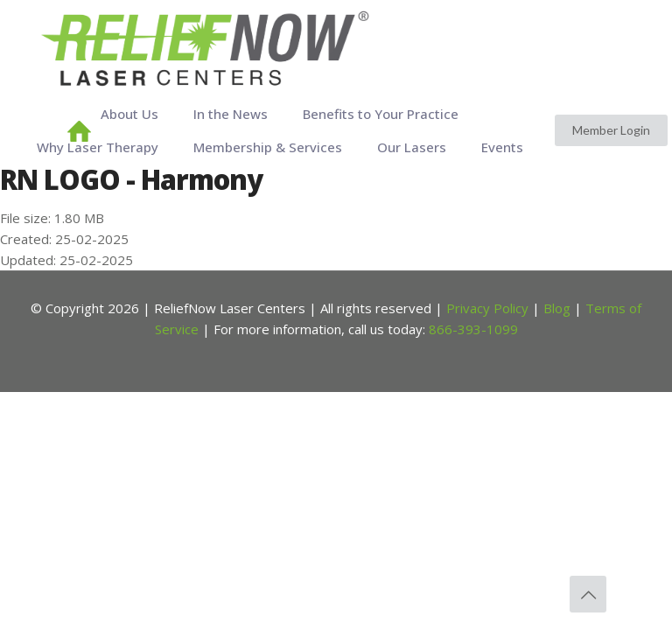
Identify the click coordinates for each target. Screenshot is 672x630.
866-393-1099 (473, 329)
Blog (557, 308)
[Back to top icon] (588, 594)
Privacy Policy (487, 308)
